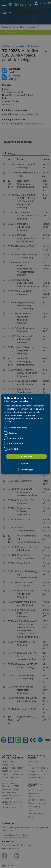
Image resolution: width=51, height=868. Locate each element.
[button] (25, 470)
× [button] (45, 397)
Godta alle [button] (26, 456)
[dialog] (25, 434)
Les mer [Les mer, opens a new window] (7, 421)
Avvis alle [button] (27, 463)
